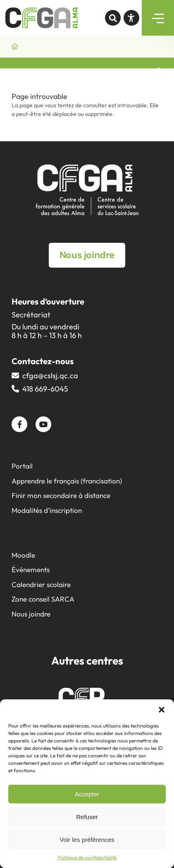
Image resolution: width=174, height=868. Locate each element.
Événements (31, 569)
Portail (22, 466)
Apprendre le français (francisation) (67, 481)
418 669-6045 (45, 389)
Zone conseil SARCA (43, 599)
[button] (162, 710)
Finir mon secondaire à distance (61, 495)
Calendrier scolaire (41, 584)
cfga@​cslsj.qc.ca (50, 376)
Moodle (23, 555)
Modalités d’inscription (47, 510)
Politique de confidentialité (87, 857)
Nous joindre (31, 614)
